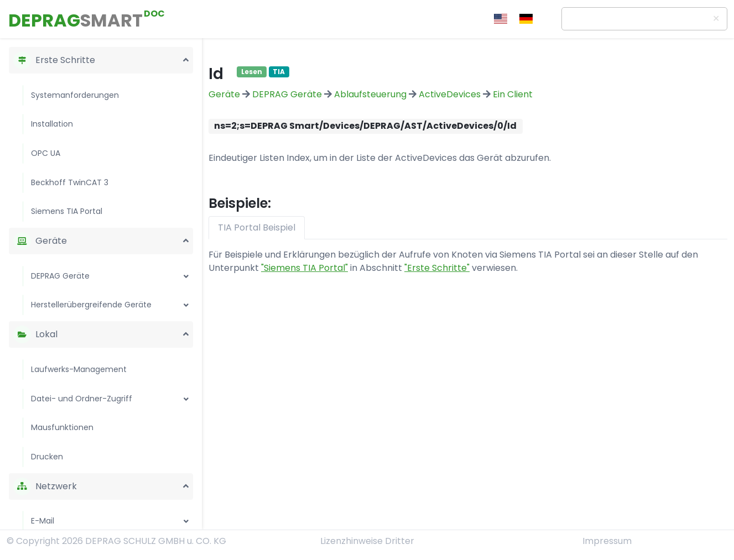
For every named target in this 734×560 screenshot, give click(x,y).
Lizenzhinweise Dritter (367, 541)
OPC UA (46, 153)
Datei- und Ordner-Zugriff (82, 399)
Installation (52, 124)
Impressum (607, 541)
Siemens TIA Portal (67, 211)
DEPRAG (76, 20)
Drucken (47, 457)
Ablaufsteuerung (370, 94)
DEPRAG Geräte (60, 276)
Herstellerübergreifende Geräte (91, 305)
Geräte (224, 94)
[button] (186, 58)
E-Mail (43, 521)
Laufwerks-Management (79, 369)
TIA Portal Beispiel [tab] (257, 227)
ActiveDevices (450, 94)
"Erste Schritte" (437, 268)
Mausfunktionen (62, 427)
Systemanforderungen (75, 95)
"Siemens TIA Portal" (304, 268)
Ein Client (513, 94)
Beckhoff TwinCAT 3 (70, 182)
